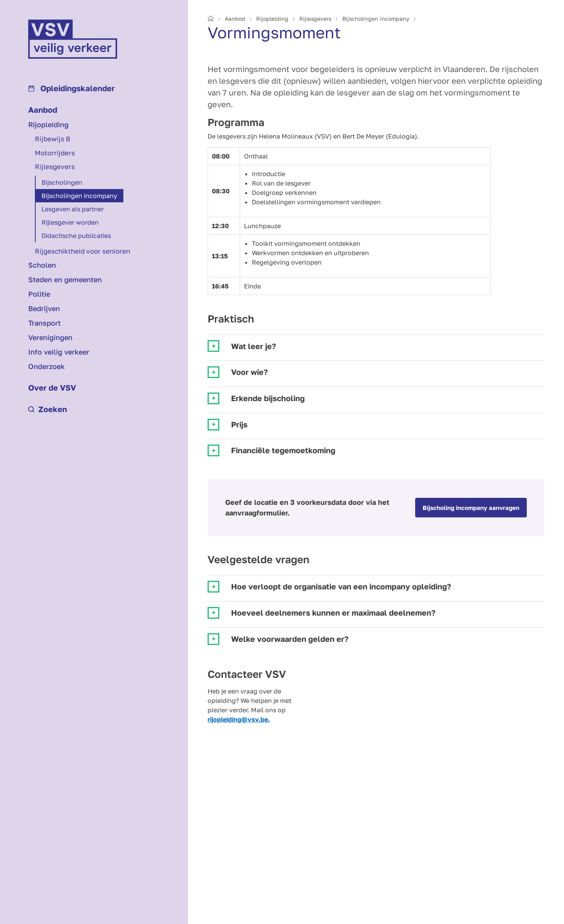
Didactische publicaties (76, 236)
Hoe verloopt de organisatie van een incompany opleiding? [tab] (341, 586)
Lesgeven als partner (73, 209)
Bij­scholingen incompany (79, 196)
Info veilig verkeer (59, 352)
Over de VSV (52, 387)
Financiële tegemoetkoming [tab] (283, 450)
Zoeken (48, 409)
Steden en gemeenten (65, 279)
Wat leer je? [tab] (254, 346)
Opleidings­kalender (71, 88)
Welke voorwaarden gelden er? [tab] (290, 639)
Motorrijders (55, 153)
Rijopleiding (48, 124)
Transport (44, 323)
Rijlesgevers (55, 167)
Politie (39, 294)
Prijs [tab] (239, 424)
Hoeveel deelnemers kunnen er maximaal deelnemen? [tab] (333, 613)
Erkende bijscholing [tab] (268, 398)
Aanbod (43, 110)
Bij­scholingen (62, 182)
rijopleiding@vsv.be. (239, 719)
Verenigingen (50, 337)
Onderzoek (46, 366)
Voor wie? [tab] (249, 372)
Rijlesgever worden (70, 222)
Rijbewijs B (52, 139)
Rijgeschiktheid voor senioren (82, 251)
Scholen (42, 265)
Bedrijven (44, 308)
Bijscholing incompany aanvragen (471, 508)
